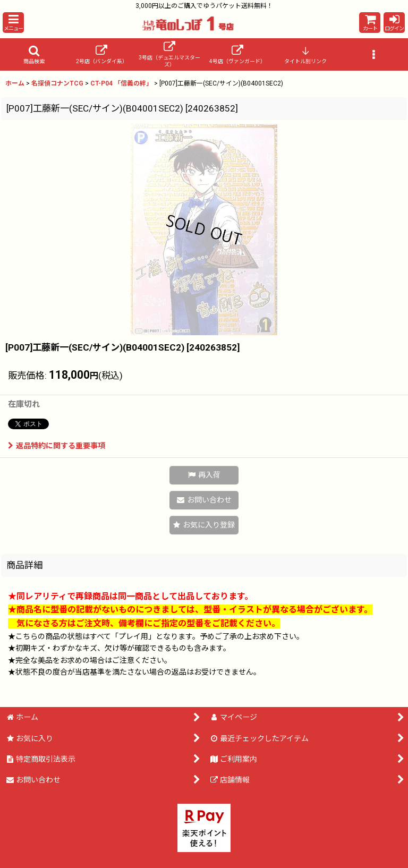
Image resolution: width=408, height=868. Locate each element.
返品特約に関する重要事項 (57, 446)
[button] (13, 23)
